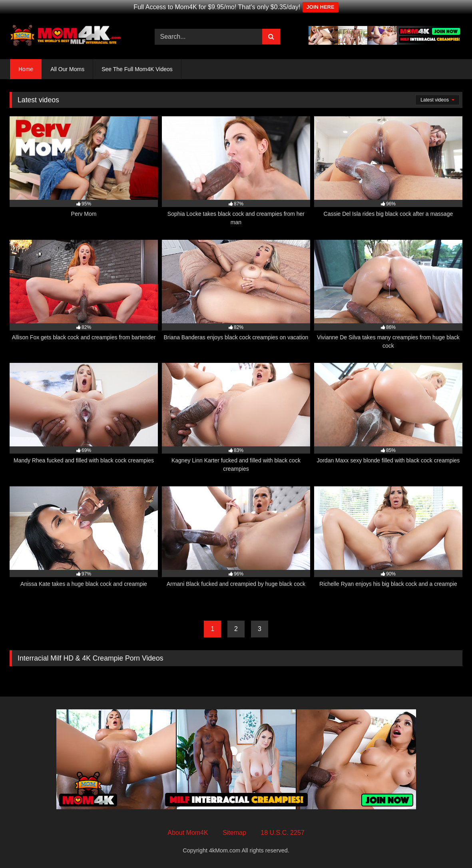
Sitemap (234, 833)
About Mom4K (188, 833)
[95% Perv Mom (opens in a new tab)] (84, 171)
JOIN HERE (321, 7)
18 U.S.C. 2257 (282, 833)
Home (26, 69)
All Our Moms (67, 69)
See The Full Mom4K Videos (137, 69)
